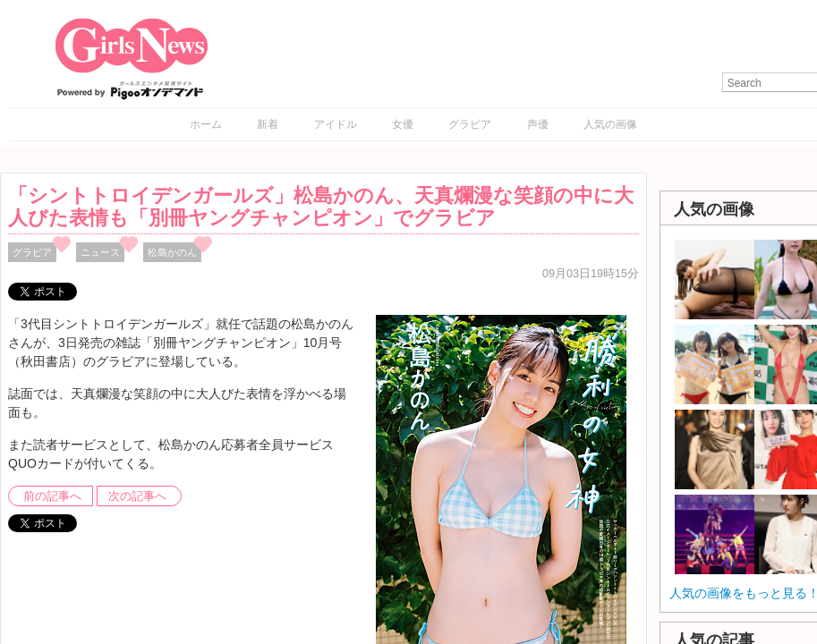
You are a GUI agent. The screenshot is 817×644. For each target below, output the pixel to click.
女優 (403, 124)
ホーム (206, 124)
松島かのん (172, 252)
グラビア (470, 124)
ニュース (100, 252)
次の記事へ (137, 496)
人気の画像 (610, 124)
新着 (268, 124)
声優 (538, 124)
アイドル (336, 124)
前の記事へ (52, 496)
